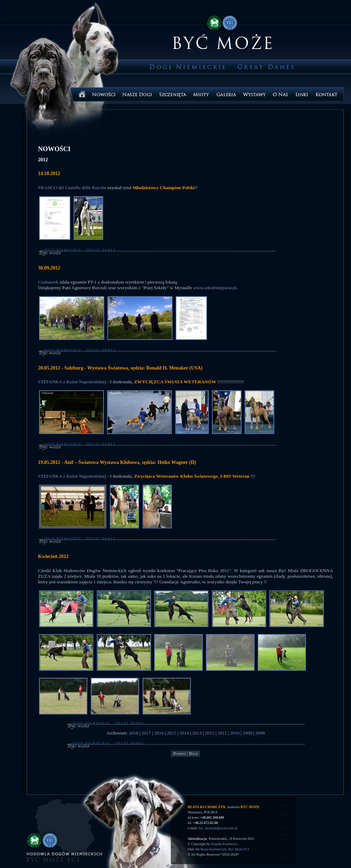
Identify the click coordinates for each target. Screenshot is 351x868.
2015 (172, 733)
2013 (197, 733)
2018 (134, 733)
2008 (260, 733)
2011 (222, 733)
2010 (235, 733)
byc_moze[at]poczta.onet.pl (218, 828)
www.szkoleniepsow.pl (215, 288)
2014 (184, 733)
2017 (146, 733)
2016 (159, 733)
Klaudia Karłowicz (224, 844)
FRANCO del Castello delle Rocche (72, 188)
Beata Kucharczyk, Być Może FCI (225, 849)
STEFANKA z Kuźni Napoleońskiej (72, 382)
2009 (247, 733)
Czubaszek (48, 282)
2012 (210, 733)
